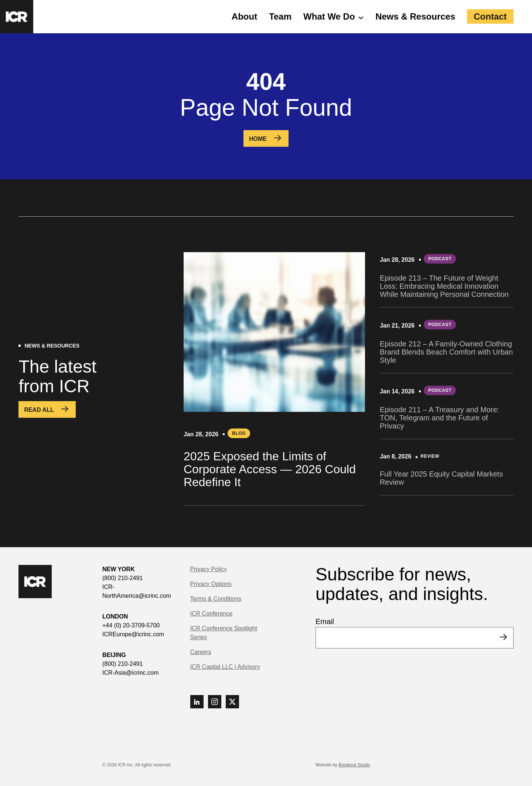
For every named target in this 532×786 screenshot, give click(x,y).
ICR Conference (212, 614)
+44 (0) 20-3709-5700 (131, 625)
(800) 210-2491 (122, 578)
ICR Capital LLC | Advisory (225, 667)
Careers (201, 652)
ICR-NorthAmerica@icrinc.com (137, 591)
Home (258, 139)
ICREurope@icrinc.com (133, 634)
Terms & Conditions (216, 599)
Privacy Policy (209, 569)
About (244, 16)
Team (280, 16)
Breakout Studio (354, 765)
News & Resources (415, 16)
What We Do (329, 16)
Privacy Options (211, 584)
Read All (39, 410)
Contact (490, 16)
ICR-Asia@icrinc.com (130, 673)
